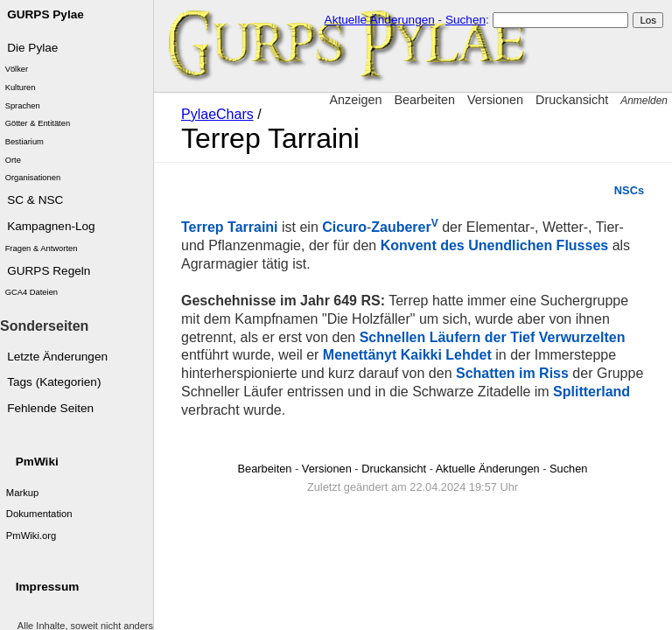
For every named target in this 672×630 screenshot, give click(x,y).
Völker (17, 69)
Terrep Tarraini (230, 227)
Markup (23, 493)
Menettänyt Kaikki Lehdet (407, 355)
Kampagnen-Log (51, 226)
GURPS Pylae (45, 14)
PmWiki (37, 462)
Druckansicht (572, 100)
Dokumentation (39, 514)
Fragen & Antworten (42, 248)
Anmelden (644, 101)
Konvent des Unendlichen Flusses (495, 245)
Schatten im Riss (512, 373)
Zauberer (404, 227)
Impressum (48, 587)
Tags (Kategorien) (54, 382)
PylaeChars (217, 114)
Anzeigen (355, 100)
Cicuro (344, 227)
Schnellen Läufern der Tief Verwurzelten (493, 337)
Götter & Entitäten (38, 123)
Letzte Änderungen (57, 357)
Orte (13, 160)
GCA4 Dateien (31, 292)
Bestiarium (24, 142)
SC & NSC (35, 200)
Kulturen (21, 87)
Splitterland (591, 392)
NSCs (629, 190)
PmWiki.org (31, 535)
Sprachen (23, 106)
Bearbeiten (424, 100)
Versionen (495, 100)
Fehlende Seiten (50, 408)
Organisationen (33, 178)
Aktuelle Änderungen (380, 20)
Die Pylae (32, 48)
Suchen (465, 20)
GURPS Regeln (49, 271)
